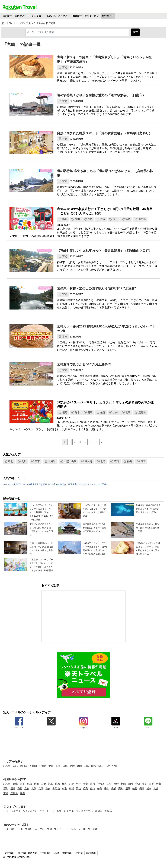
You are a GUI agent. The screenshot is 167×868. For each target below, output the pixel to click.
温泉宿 (73, 484)
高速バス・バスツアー (58, 16)
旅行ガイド (108, 16)
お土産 (67, 484)
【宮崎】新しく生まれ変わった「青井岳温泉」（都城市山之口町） (104, 251)
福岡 (65, 219)
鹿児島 (142, 219)
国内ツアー (21, 16)
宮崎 (53, 23)
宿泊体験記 (59, 484)
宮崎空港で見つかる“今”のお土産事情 (84, 364)
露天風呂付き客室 (39, 484)
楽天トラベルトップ (12, 23)
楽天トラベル (20, 8)
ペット (80, 484)
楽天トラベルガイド (37, 23)
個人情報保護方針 (27, 853)
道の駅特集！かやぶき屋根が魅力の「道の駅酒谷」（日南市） (101, 95)
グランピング (24, 484)
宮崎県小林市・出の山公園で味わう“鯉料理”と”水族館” (97, 289)
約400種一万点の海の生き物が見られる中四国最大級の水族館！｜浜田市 (148, 509)
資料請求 (91, 853)
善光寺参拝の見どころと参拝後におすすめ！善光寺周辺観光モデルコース (94, 528)
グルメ (86, 484)
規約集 (79, 853)
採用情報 (67, 853)
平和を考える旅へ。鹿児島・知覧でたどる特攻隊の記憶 (148, 528)
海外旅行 (77, 16)
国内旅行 (7, 16)
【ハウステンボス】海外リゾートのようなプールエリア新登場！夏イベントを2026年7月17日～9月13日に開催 (42, 512)
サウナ (50, 484)
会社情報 (10, 853)
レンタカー (38, 16)
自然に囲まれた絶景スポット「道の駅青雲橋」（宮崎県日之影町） (104, 133)
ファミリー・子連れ (99, 484)
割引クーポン (92, 16)
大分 (115, 219)
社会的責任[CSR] (50, 853)
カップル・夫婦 (10, 484)
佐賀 (103, 219)
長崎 (90, 219)
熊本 (77, 219)
